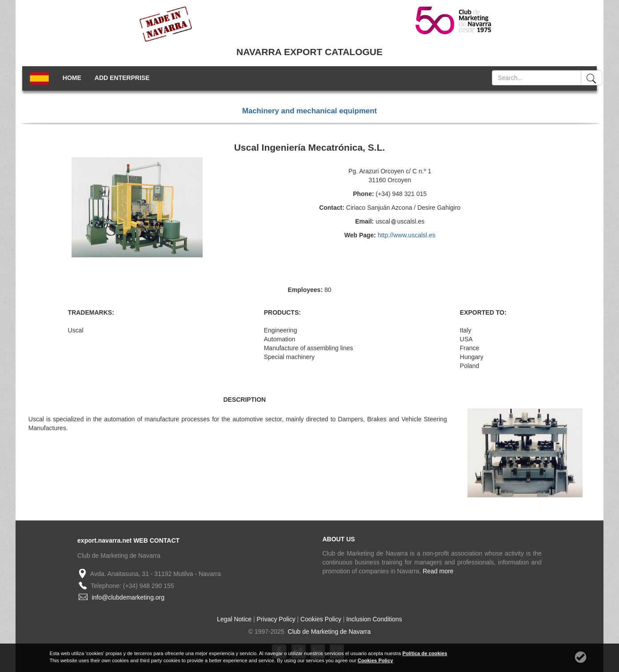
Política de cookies (425, 653)
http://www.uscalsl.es (407, 235)
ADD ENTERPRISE (122, 78)
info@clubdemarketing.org (128, 597)
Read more (438, 571)
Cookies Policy (321, 619)
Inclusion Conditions (374, 619)
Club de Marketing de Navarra (329, 632)
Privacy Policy (276, 619)
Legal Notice (234, 619)
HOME (72, 78)
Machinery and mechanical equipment (309, 111)
